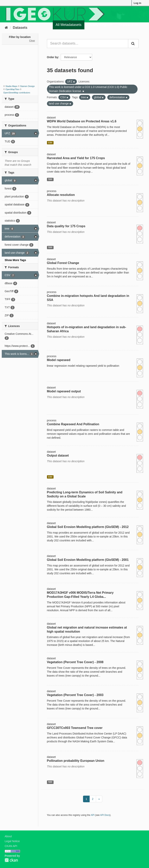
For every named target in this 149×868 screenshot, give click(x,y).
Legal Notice (12, 841)
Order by (53, 57)
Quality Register (100, 25)
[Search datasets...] (88, 44)
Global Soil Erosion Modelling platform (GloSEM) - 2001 (88, 560)
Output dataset (58, 455)
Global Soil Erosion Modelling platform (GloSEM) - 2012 (88, 527)
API (93, 815)
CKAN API (11, 846)
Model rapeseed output (64, 391)
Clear (32, 41)
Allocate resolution (61, 195)
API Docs (105, 815)
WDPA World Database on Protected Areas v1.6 (82, 121)
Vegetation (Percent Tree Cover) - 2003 (75, 695)
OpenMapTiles (12, 89)
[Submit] (133, 44)
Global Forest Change (63, 263)
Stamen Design (27, 86)
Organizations (130, 25)
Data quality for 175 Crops (66, 226)
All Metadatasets (69, 25)
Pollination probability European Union (76, 761)
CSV (50, 143)
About (8, 836)
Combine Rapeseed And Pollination (73, 424)
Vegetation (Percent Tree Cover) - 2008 (75, 662)
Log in (137, 3)
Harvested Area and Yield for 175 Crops (76, 158)
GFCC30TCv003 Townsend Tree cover (75, 728)
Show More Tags (15, 260)
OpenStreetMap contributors (17, 93)
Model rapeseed (59, 360)
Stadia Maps (11, 86)
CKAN (11, 860)
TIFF (50, 179)
